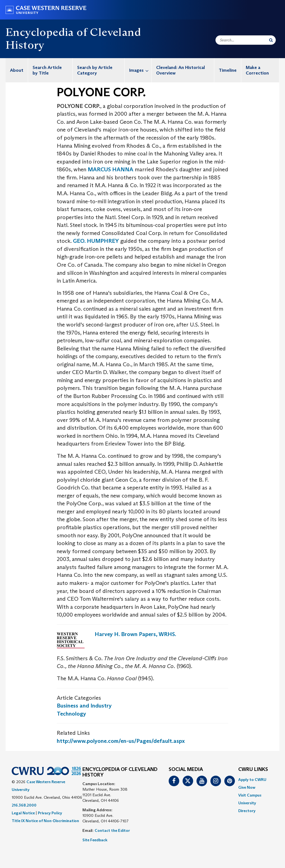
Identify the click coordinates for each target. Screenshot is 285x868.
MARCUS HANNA (110, 169)
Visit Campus (250, 795)
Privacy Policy (50, 813)
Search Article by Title (47, 70)
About (17, 70)
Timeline (228, 70)
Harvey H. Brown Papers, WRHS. (135, 634)
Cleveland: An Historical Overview (180, 70)
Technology (71, 714)
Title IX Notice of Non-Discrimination (45, 821)
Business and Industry (84, 706)
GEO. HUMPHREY (96, 241)
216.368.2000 (24, 805)
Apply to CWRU (252, 780)
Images (140, 70)
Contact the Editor (112, 830)
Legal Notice (23, 813)
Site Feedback (95, 840)
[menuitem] (17, 70)
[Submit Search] (271, 40)
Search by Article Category (95, 70)
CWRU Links (253, 770)
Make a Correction (257, 70)
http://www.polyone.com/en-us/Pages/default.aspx (121, 741)
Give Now (247, 787)
